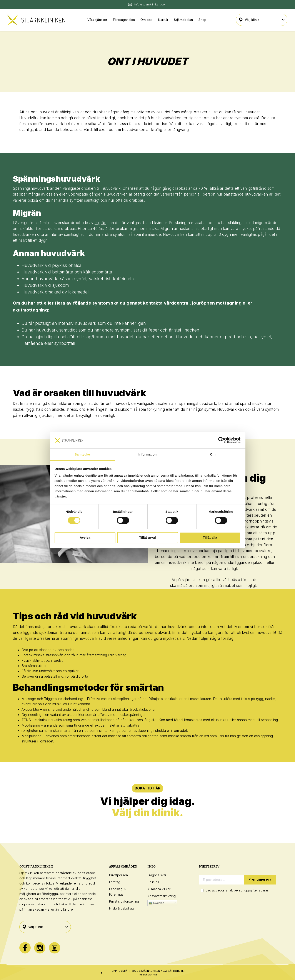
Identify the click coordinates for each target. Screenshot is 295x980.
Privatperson (118, 875)
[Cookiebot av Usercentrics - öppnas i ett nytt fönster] (221, 440)
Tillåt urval (147, 537)
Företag (115, 882)
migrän (100, 223)
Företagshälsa (124, 20)
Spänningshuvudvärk (31, 188)
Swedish (156, 903)
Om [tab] (213, 455)
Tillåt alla (210, 537)
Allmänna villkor (159, 889)
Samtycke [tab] (82, 455)
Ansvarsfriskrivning (161, 896)
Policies (153, 882)
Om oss (147, 20)
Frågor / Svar (157, 875)
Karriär (163, 20)
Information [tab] (147, 455)
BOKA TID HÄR (148, 788)
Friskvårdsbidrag (121, 908)
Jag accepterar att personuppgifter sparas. (237, 890)
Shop (202, 20)
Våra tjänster (97, 20)
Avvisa (85, 537)
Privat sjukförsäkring (124, 901)
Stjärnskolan (183, 20)
